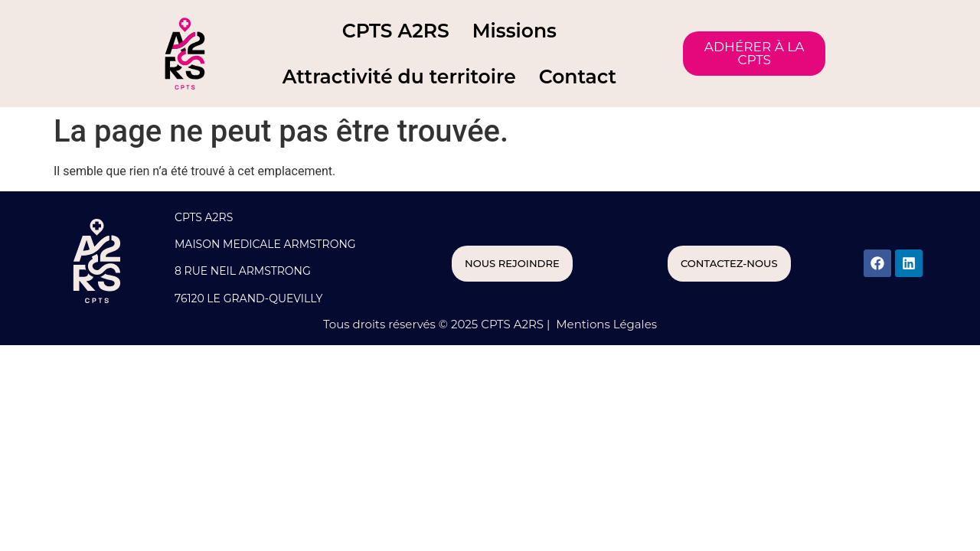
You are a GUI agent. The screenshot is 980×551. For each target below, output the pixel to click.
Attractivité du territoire (399, 77)
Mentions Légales (605, 324)
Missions (514, 31)
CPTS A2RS (396, 31)
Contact (578, 77)
